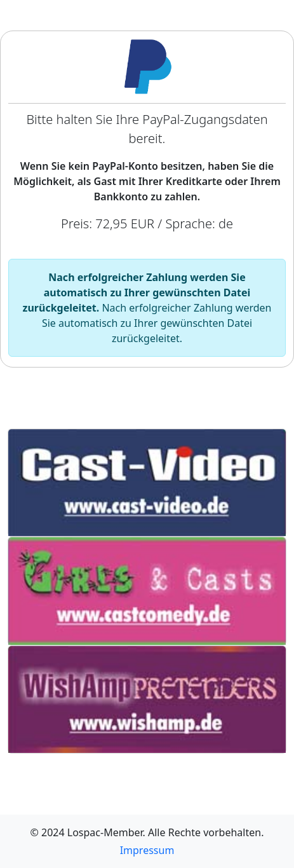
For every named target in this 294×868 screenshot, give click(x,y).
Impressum (147, 850)
